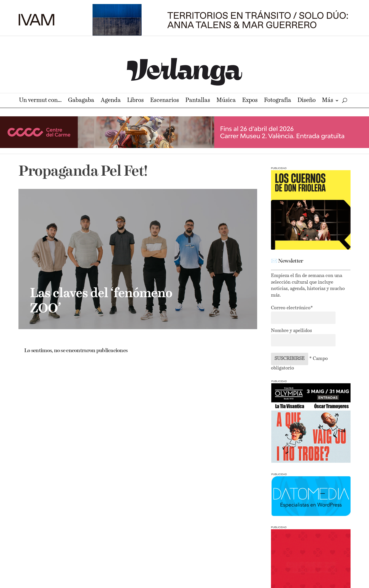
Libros (135, 101)
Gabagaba (81, 101)
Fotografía (278, 101)
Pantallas (198, 101)
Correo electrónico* (292, 308)
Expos (250, 101)
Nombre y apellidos (291, 331)
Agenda (111, 101)
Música (226, 101)
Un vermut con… (40, 101)
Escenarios (165, 101)
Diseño (307, 101)
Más (328, 101)
